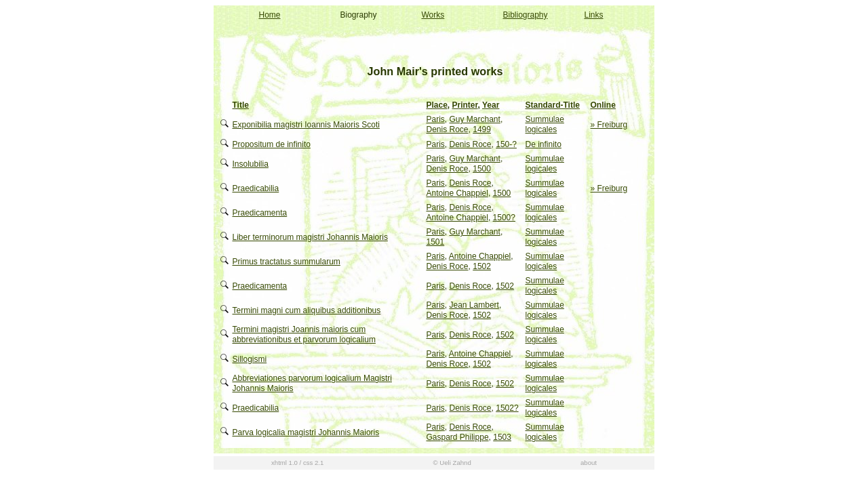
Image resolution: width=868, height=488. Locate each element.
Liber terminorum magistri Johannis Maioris (310, 237)
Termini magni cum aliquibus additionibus (307, 310)
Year (491, 105)
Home (270, 15)
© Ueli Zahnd (452, 463)
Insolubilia (251, 164)
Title (241, 105)
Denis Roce (448, 129)
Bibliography (526, 15)
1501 (436, 242)
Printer (465, 105)
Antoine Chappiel (457, 193)
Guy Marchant (475, 119)
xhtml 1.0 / (286, 463)
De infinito (544, 144)
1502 (482, 266)
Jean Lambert (474, 305)
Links (594, 15)
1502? (507, 408)
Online (603, 105)
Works (433, 15)
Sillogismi (250, 359)
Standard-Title (553, 105)
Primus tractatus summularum (287, 262)
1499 (482, 129)
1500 (482, 169)
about (589, 463)
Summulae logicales (545, 124)
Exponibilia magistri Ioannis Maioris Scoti (306, 125)
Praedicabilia (256, 188)
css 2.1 (313, 463)
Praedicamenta (260, 213)
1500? (504, 218)
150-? (506, 144)
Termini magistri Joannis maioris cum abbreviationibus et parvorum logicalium (304, 334)
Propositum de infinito (272, 144)
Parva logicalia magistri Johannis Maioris (306, 432)
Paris (436, 119)
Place (437, 105)
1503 (502, 437)
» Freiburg (609, 125)
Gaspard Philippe (458, 437)
